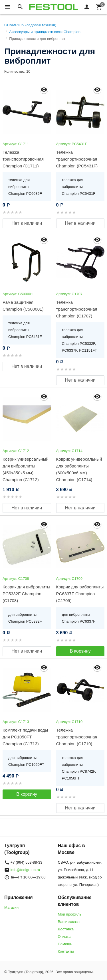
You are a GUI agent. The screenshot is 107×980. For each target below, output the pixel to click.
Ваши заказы (69, 922)
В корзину (80, 651)
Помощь (65, 944)
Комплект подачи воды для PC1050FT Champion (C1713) (25, 737)
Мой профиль (70, 914)
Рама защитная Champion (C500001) (23, 306)
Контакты (66, 951)
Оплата (64, 937)
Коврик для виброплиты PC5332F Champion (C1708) (26, 594)
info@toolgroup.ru (25, 870)
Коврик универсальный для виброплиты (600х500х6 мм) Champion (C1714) (79, 469)
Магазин (11, 907)
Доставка (66, 929)
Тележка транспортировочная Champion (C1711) (23, 159)
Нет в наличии (27, 223)
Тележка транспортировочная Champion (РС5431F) (77, 159)
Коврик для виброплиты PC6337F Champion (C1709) (80, 594)
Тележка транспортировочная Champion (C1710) (77, 737)
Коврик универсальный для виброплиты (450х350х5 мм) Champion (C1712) (26, 469)
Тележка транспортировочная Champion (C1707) (77, 309)
